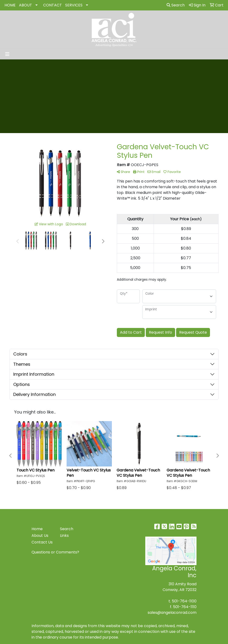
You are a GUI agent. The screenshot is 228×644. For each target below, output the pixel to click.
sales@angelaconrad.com (172, 613)
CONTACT (52, 5)
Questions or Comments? (55, 552)
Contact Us (42, 542)
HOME (10, 5)
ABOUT (25, 5)
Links (64, 536)
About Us (40, 536)
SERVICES (74, 5)
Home (37, 529)
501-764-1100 (184, 601)
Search (176, 5)
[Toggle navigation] (7, 54)
